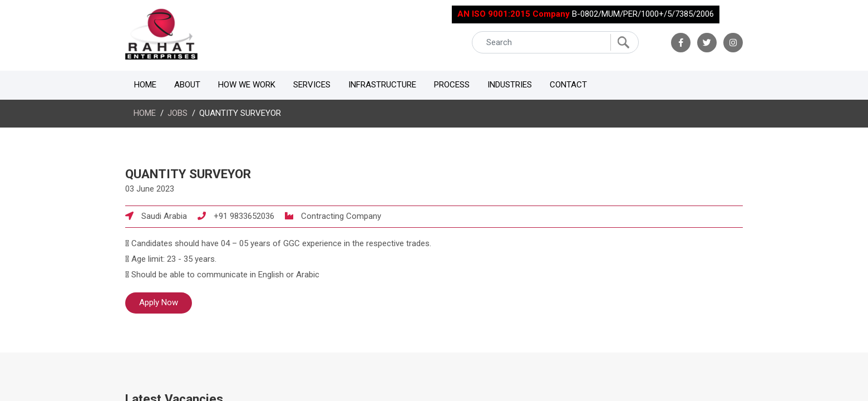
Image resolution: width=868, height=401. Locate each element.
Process (452, 85)
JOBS (177, 113)
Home (145, 85)
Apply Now (159, 302)
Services (312, 85)
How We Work (247, 85)
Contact (568, 85)
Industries (510, 85)
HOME (145, 113)
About (187, 85)
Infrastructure (382, 85)
